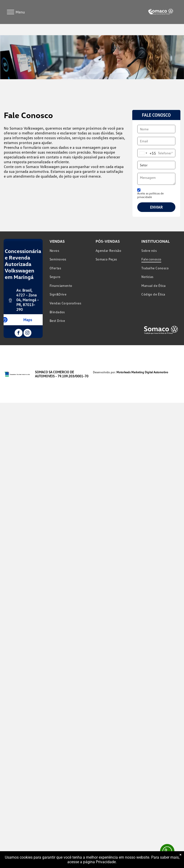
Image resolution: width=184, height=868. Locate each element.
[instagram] (27, 333)
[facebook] (19, 333)
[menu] (11, 12)
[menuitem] (69, 250)
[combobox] (147, 153)
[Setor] (156, 165)
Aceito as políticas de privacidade (150, 195)
